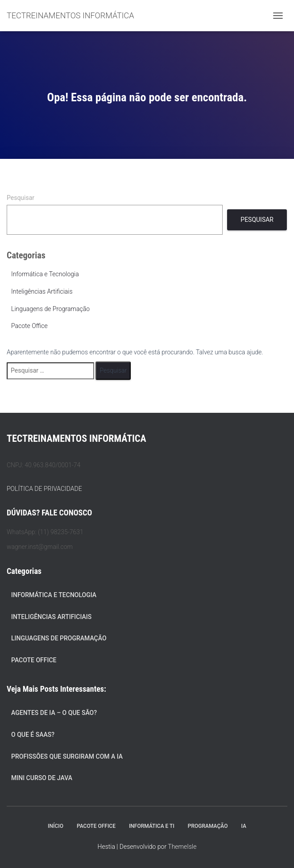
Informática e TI (152, 826)
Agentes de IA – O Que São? (54, 713)
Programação (208, 826)
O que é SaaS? (33, 735)
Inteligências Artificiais (42, 291)
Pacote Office (29, 326)
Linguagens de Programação (50, 309)
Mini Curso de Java (42, 778)
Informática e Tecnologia (45, 274)
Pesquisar (21, 198)
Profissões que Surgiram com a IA (67, 756)
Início (56, 826)
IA (243, 826)
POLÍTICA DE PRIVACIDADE (44, 489)
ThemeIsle (182, 847)
